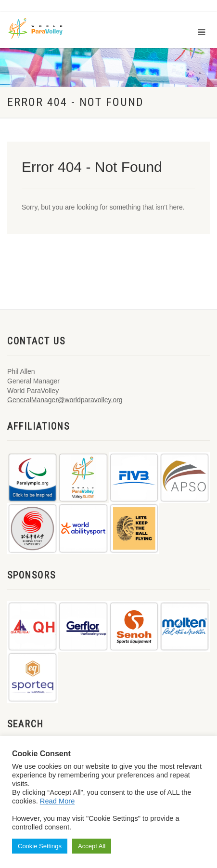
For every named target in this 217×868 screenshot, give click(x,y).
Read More (57, 801)
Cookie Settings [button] (40, 846)
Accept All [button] (92, 846)
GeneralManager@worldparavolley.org (65, 400)
